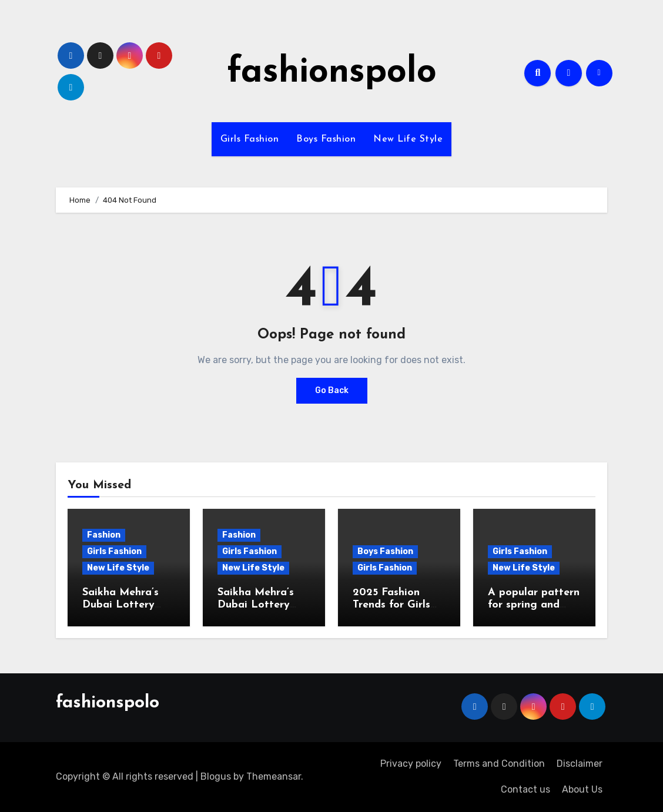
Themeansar (274, 776)
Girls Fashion (250, 139)
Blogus (216, 776)
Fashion (104, 535)
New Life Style (408, 139)
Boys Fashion (326, 139)
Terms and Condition (499, 764)
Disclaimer (580, 764)
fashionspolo (332, 73)
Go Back (332, 390)
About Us (582, 789)
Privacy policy (411, 764)
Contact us (525, 789)
